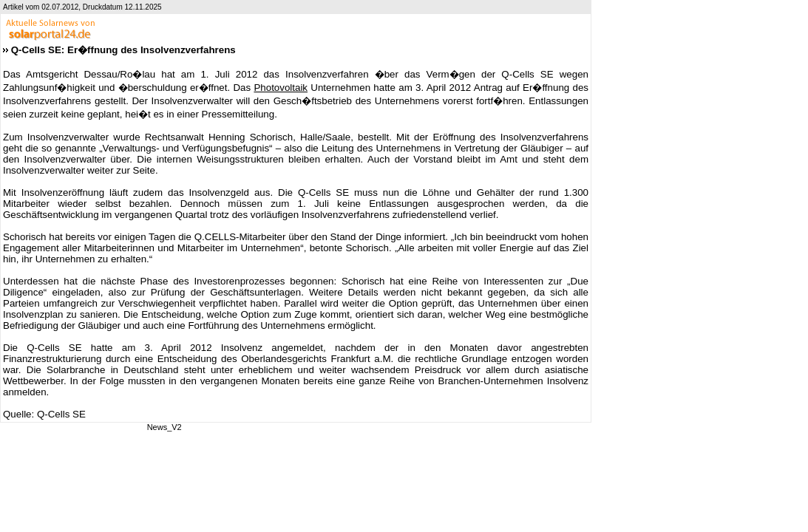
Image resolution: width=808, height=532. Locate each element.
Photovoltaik (281, 88)
